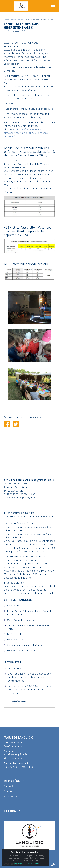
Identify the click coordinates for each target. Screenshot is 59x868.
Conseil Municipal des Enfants (24, 645)
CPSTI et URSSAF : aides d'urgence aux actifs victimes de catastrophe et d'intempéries (29, 677)
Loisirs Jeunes (15, 640)
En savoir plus (33, 864)
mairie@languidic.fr (15, 755)
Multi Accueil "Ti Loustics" (22, 620)
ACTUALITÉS (14, 668)
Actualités (13, 662)
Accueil (7, 19)
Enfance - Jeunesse (18, 600)
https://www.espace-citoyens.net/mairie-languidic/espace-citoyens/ (26, 133)
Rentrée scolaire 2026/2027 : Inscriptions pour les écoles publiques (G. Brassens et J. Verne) (31, 690)
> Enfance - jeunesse (17, 19)
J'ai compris (18, 864)
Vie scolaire (14, 606)
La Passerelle (15, 634)
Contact (8, 786)
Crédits (8, 791)
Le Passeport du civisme (21, 651)
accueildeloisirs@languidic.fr (21, 498)
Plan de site (11, 797)
